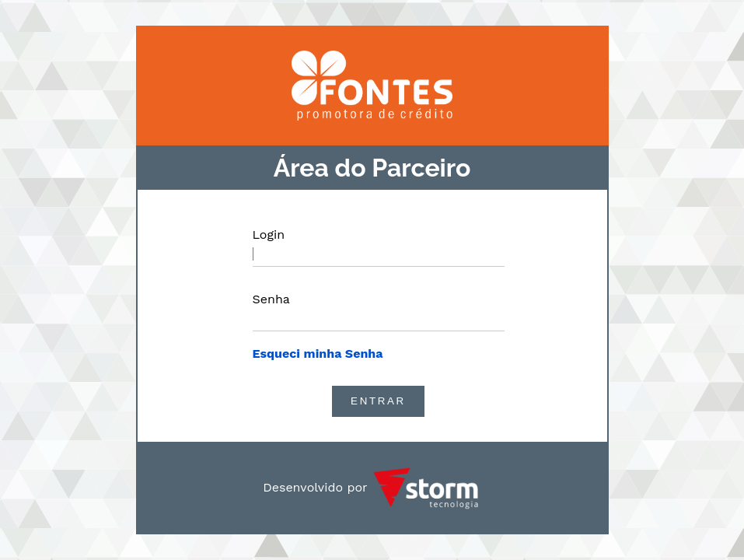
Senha (271, 299)
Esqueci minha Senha (318, 353)
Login (269, 234)
